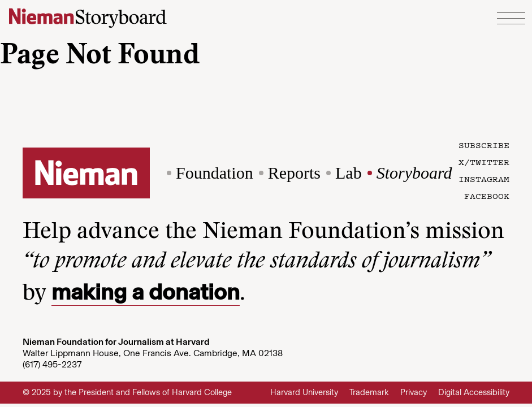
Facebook (487, 196)
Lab (349, 173)
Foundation (215, 173)
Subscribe (484, 145)
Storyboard (414, 173)
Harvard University (304, 392)
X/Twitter (484, 162)
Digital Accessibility (474, 392)
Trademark (369, 392)
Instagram (484, 179)
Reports (294, 173)
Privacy (414, 392)
